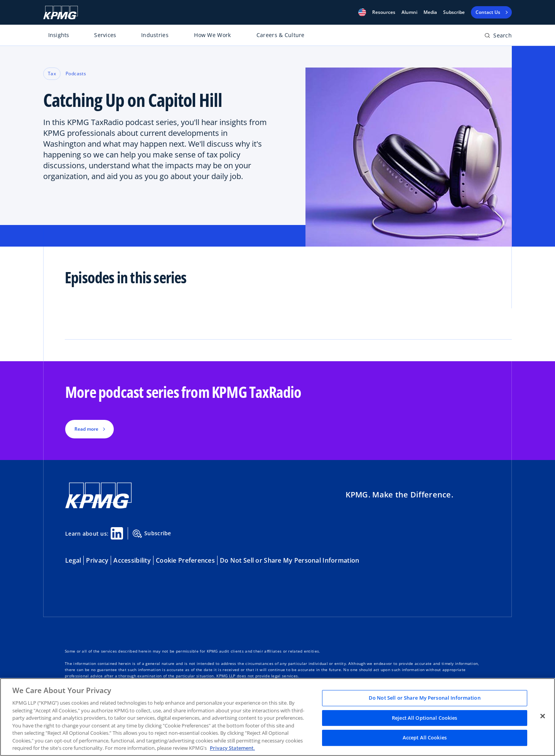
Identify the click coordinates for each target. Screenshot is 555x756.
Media (430, 12)
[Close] (543, 716)
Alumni (409, 12)
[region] (277, 717)
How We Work (212, 35)
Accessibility (132, 560)
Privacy (97, 560)
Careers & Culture (281, 35)
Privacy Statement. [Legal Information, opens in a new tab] (232, 748)
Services (105, 35)
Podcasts (76, 74)
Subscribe (454, 12)
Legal (73, 560)
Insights (59, 35)
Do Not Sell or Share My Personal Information (289, 560)
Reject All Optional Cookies (425, 718)
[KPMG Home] (61, 13)
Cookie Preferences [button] (185, 560)
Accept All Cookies (425, 738)
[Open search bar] (498, 37)
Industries (155, 35)
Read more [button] (86, 429)
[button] (362, 12)
